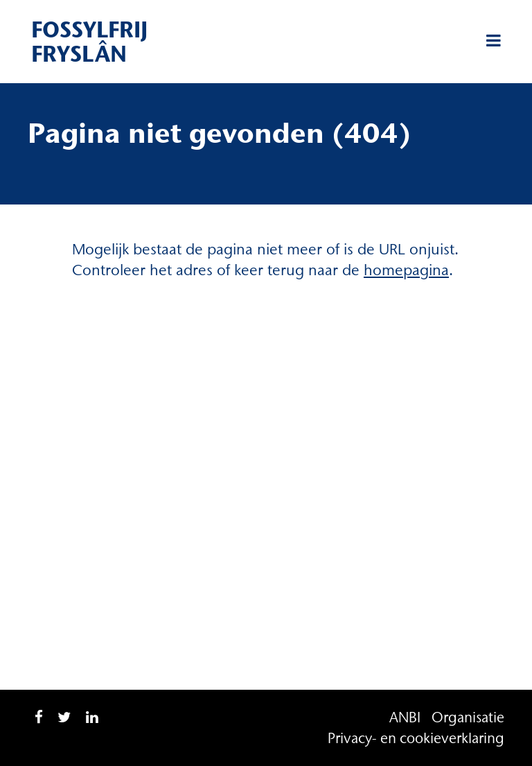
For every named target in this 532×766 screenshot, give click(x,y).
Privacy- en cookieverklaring (416, 738)
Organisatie (468, 717)
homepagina (406, 270)
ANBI (405, 717)
